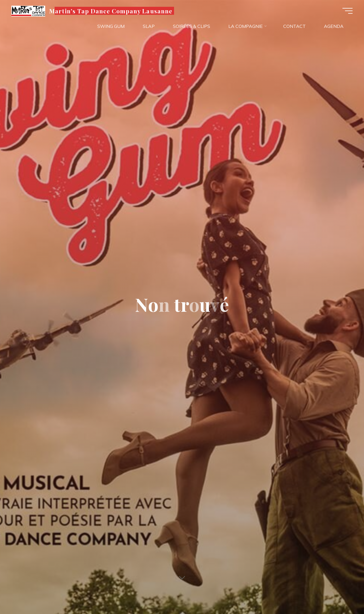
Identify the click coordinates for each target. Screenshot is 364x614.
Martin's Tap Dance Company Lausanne (111, 11)
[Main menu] (348, 11)
